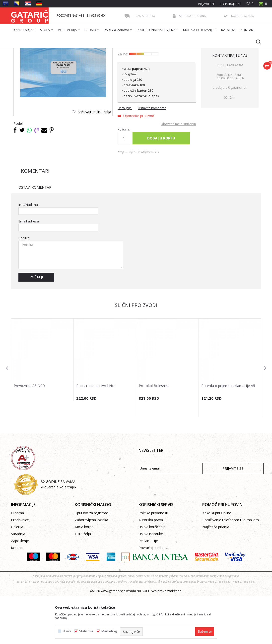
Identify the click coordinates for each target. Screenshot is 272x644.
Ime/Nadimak (29, 253)
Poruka (24, 286)
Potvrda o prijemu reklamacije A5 (228, 434)
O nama (17, 561)
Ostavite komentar (152, 156)
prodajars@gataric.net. (230, 135)
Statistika (86, 631)
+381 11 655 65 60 (230, 113)
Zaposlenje (20, 589)
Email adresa (29, 269)
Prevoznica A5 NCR (29, 434)
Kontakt (17, 596)
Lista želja (83, 582)
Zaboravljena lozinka (91, 568)
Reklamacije (148, 589)
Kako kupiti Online (217, 561)
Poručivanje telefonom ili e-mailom (231, 568)
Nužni (67, 631)
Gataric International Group (30, 51)
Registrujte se (230, 4)
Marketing (109, 631)
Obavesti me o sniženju (178, 172)
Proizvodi (60, 51)
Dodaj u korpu (161, 186)
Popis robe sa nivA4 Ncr (96, 434)
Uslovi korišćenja (152, 575)
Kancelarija (78, 51)
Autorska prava (151, 568)
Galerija (17, 575)
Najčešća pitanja (216, 575)
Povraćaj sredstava (154, 596)
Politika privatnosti (153, 561)
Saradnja (18, 582)
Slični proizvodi (136, 353)
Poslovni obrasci (144, 51)
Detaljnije (125, 156)
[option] (42, 408)
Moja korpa (84, 575)
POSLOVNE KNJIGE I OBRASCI (109, 51)
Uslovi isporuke (151, 582)
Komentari (35, 219)
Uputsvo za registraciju (93, 561)
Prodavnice (20, 568)
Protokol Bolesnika (154, 434)
